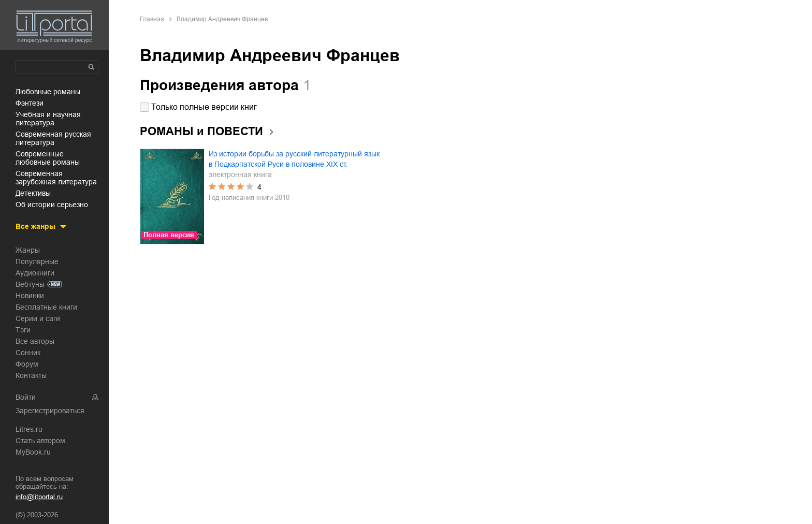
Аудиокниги (35, 273)
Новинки (30, 296)
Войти (26, 397)
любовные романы (48, 92)
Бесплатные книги (46, 307)
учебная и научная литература (48, 119)
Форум (27, 364)
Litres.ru (29, 429)
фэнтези (30, 103)
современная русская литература (53, 138)
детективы (33, 193)
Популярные (37, 261)
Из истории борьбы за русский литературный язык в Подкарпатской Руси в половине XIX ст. (294, 159)
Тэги (23, 330)
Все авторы (35, 341)
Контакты (31, 375)
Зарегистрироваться (50, 411)
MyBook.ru (33, 452)
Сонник (28, 353)
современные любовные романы (48, 158)
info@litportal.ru (39, 497)
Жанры (28, 250)
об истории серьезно (52, 205)
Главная (152, 19)
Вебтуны (30, 284)
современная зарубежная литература (56, 178)
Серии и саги (38, 318)
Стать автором (40, 441)
